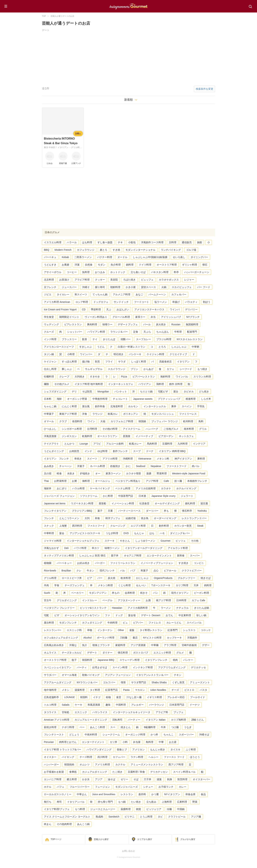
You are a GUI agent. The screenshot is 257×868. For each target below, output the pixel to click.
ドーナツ (195, 705)
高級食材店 (165, 362)
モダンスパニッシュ (163, 414)
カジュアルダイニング (95, 772)
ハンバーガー (51, 764)
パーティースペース (129, 511)
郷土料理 (72, 779)
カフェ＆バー (179, 294)
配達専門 (192, 332)
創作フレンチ (120, 451)
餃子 (74, 660)
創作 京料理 (176, 384)
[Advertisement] (128, 59)
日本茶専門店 (177, 705)
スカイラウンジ (117, 369)
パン (155, 593)
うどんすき (50, 265)
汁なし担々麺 (134, 697)
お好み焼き (83, 563)
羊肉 (46, 585)
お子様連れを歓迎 (54, 772)
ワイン (91, 421)
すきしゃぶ (85, 347)
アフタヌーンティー (129, 600)
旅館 (200, 242)
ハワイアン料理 (96, 332)
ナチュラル (182, 608)
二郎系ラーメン (83, 257)
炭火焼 (112, 578)
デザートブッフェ (128, 324)
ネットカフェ (186, 436)
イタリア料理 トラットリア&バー (63, 750)
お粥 (74, 481)
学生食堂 (49, 317)
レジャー (189, 280)
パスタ (203, 690)
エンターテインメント (159, 556)
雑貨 (138, 809)
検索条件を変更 (205, 89)
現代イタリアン (180, 593)
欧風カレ (113, 414)
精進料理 (191, 399)
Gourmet (165, 541)
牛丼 (163, 727)
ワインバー (86, 354)
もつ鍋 (122, 802)
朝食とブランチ (101, 645)
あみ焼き (49, 466)
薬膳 (149, 473)
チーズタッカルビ (72, 653)
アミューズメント (200, 682)
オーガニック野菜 (77, 399)
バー (100, 578)
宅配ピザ (163, 392)
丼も (166, 511)
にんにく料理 (69, 406)
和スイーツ (81, 294)
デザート (92, 653)
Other (121, 630)
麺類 (46, 384)
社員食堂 (144, 503)
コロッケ (206, 630)
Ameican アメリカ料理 (57, 720)
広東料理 (182, 802)
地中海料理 (50, 690)
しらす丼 (206, 399)
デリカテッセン (159, 772)
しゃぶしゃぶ (179, 347)
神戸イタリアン (183, 459)
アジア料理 (152, 481)
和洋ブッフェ (113, 518)
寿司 (59, 802)
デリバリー (191, 309)
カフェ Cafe (198, 600)
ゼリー (124, 779)
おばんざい (123, 309)
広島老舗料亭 (51, 697)
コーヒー (72, 272)
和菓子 (144, 571)
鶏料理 (160, 384)
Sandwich (114, 817)
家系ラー (140, 317)
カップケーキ (174, 638)
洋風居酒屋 (50, 436)
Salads (66, 705)
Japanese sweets (143, 399)
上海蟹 (63, 526)
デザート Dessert (151, 615)
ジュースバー (69, 287)
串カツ (95, 548)
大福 (103, 421)
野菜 (195, 802)
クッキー (100, 280)
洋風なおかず (51, 548)
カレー (183, 787)
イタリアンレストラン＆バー (152, 675)
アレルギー (137, 705)
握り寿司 (100, 287)
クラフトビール (177, 817)
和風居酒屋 (94, 705)
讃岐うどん (198, 720)
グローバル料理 (121, 317)
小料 (125, 742)
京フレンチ (50, 287)
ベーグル (107, 600)
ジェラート (187, 496)
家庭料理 (120, 645)
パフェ (61, 787)
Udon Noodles (158, 690)
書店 (135, 638)
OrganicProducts (163, 578)
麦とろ (104, 250)
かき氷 (86, 779)
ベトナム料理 (123, 488)
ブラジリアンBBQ (82, 511)
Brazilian (66, 571)
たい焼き (136, 802)
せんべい (141, 585)
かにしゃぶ (142, 578)
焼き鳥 (145, 518)
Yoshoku (202, 511)
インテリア (199, 444)
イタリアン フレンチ (56, 459)
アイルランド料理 (178, 548)
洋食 (85, 414)
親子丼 (115, 556)
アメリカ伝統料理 (146, 488)
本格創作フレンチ (197, 481)
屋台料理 (49, 623)
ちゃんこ (168, 735)
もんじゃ (139, 533)
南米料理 (189, 429)
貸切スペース (148, 287)
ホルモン (133, 406)
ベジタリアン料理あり (128, 481)
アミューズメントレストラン (147, 764)
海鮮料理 (165, 377)
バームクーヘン (157, 294)
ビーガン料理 (201, 593)
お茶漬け (64, 280)
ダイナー (107, 653)
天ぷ (109, 309)
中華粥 (195, 347)
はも (152, 533)
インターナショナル (155, 406)
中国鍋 (181, 809)
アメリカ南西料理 (138, 608)
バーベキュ (50, 257)
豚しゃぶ (67, 369)
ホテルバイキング (186, 488)
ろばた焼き (129, 280)
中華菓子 (49, 414)
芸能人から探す (101, 839)
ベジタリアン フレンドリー (59, 608)
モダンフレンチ (68, 623)
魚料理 (86, 272)
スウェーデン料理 (130, 660)
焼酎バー (126, 339)
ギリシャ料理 (190, 265)
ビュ (125, 623)
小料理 (71, 354)
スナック (49, 526)
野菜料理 (162, 473)
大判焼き (80, 377)
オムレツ (85, 764)
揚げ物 (86, 362)
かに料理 (108, 496)
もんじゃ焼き (158, 750)
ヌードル (122, 257)
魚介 (85, 645)
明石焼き (119, 354)
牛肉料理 (112, 623)
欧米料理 (126, 578)
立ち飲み (151, 802)
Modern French (63, 250)
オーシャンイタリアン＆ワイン (82, 615)
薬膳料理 (126, 809)
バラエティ (191, 302)
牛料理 (178, 332)
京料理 (173, 242)
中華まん (82, 794)
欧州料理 (188, 421)
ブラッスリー (69, 339)
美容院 (114, 280)
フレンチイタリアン (55, 511)
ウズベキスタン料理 (82, 503)
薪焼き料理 (50, 727)
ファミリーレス (188, 414)
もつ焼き (202, 369)
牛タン (90, 571)
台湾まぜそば (100, 667)
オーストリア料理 (167, 265)
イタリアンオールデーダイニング (144, 548)
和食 (97, 518)
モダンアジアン (98, 593)
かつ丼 (154, 735)
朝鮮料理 (115, 287)
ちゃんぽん (163, 332)
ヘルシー (153, 757)
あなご (139, 294)
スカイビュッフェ (182, 287)
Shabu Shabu (159, 682)
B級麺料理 (150, 727)
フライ (109, 362)
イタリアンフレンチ (156, 660)
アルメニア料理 (122, 294)
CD (84, 309)
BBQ (47, 250)
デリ (74, 392)
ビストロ (189, 690)
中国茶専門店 (126, 496)
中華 (161, 742)
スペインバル (194, 623)
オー (98, 473)
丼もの (116, 593)
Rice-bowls (50, 571)
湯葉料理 (80, 690)
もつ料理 (80, 809)
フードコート (142, 302)
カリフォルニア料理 (122, 421)
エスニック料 (74, 630)
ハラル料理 (78, 488)
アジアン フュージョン (118, 675)
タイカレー (63, 294)
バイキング (68, 757)
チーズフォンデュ (75, 585)
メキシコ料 (163, 459)
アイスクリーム (132, 429)
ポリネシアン (131, 414)
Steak (200, 526)
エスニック (81, 712)
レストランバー (53, 630)
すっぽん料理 (69, 362)
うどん (101, 347)
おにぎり (62, 488)
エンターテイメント (93, 742)
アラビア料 (162, 712)
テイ (95, 339)
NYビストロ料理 (152, 638)
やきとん (125, 541)
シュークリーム (111, 735)
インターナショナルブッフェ (83, 541)
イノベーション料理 (123, 503)
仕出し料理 (50, 369)
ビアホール (170, 571)
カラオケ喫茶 (133, 473)
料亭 (176, 272)
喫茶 (123, 682)
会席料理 (130, 593)
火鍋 (164, 287)
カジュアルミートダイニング (91, 720)
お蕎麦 (65, 265)
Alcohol (87, 638)
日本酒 (142, 496)
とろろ (162, 347)
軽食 (59, 473)
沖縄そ (86, 287)
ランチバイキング (171, 250)
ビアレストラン (73, 324)
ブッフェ (178, 712)
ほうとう (195, 757)
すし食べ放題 (105, 242)
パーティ (82, 667)
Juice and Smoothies (104, 794)
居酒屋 (127, 436)
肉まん (48, 824)
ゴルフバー (109, 682)
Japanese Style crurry (163, 496)
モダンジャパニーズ (127, 787)
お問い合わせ (128, 851)
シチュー (148, 787)
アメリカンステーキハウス (149, 309)
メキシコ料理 (105, 585)
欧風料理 (87, 436)
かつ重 (155, 794)
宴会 (62, 533)
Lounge (84, 444)
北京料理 (49, 280)
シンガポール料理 (72, 429)
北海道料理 (117, 406)
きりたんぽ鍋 (201, 608)
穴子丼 (148, 779)
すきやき (95, 377)
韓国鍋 (142, 421)
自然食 (89, 265)
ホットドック (118, 272)
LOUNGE (70, 697)
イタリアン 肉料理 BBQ (172, 451)
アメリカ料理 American (57, 302)
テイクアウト (51, 444)
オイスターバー (201, 779)
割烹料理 (182, 779)
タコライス (50, 712)
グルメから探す (188, 839)
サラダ (122, 362)
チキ (120, 242)
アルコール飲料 (115, 444)
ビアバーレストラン (144, 377)
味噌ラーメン (112, 548)
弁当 (153, 317)
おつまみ (100, 272)
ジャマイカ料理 (53, 541)
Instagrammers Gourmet (128, 6)
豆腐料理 (167, 444)
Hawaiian (117, 608)
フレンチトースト (54, 735)
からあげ (148, 369)
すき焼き (183, 563)
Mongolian (103, 392)
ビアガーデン (166, 436)
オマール (49, 421)
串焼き (78, 459)
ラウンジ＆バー (119, 332)
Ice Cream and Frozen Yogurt (60, 309)
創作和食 (100, 406)
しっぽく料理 (138, 362)
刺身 (170, 779)
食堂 (119, 697)
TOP (44, 16)
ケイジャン (50, 362)
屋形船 (102, 503)
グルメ (180, 653)
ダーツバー (152, 511)
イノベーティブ (144, 436)
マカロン (140, 690)
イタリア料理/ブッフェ (57, 809)
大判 (87, 518)
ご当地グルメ (171, 429)
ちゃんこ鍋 (50, 406)
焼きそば (206, 578)
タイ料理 (95, 690)
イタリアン (183, 362)
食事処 (73, 772)
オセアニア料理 (133, 556)
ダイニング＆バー (180, 533)
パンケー (188, 660)
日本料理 (181, 600)
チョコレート (120, 399)
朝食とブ (122, 750)
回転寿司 (117, 720)
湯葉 (159, 779)
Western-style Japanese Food (189, 473)
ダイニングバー (199, 257)
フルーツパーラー (80, 787)
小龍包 (132, 242)
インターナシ (105, 630)
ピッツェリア (154, 809)
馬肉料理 (152, 444)
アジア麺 (196, 817)
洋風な (73, 645)
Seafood (141, 466)
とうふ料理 (146, 817)
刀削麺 (124, 638)
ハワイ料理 (80, 548)
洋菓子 (81, 466)
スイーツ (92, 459)
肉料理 (208, 585)
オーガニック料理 (135, 735)
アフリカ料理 (110, 459)
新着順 (128, 100)
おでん (169, 615)
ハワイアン (145, 384)
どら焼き (204, 392)
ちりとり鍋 (146, 392)
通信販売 (187, 242)
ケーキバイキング (100, 488)
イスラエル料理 (53, 242)
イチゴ (97, 697)
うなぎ (188, 727)
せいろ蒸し (179, 257)
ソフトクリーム (89, 496)
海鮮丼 (48, 488)
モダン (102, 265)
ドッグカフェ (101, 302)
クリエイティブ (178, 354)
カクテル (120, 764)
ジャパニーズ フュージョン (59, 496)
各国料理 (77, 421)
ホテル (48, 787)
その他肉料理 (64, 824)
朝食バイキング (91, 675)
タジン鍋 (49, 354)
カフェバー (119, 757)
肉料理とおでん (68, 742)
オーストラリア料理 (55, 660)
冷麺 (169, 809)
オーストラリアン (107, 436)
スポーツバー (186, 735)
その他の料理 (110, 429)
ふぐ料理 (191, 750)
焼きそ (144, 593)
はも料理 (87, 242)
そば (136, 779)
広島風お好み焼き (54, 645)
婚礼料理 (190, 503)
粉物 (108, 697)
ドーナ (150, 451)
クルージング (118, 526)
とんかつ (69, 444)
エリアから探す (145, 839)
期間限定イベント (69, 317)
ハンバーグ (152, 429)
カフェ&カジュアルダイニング (61, 638)
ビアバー (138, 623)
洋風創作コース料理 (152, 242)
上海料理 (167, 802)
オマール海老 (69, 675)
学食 (57, 585)
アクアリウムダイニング (172, 667)
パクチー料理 (105, 257)
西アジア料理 (176, 764)
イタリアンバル (76, 802)
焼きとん (126, 727)
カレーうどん (174, 623)
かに (128, 466)
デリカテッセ (198, 667)
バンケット (121, 392)
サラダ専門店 (139, 682)
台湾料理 (92, 429)
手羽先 (201, 406)
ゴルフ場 (191, 250)
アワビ (97, 444)
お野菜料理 (60, 481)
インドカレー (90, 600)
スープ (137, 451)
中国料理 (121, 705)
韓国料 (84, 697)
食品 (203, 794)
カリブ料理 (182, 585)
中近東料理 (185, 615)
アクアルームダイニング (58, 682)
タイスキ (175, 750)
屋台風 (86, 406)
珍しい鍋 (201, 615)
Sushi (47, 593)
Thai (46, 481)
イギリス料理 (154, 697)
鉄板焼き (115, 466)
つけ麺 (175, 727)
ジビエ (48, 294)
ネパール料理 (97, 466)
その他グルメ (62, 384)
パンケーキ (135, 354)
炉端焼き (85, 473)
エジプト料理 (138, 526)
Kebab (65, 257)
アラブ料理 (170, 645)
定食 (136, 332)
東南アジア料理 (68, 414)
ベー (82, 727)
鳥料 (201, 421)
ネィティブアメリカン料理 (59, 556)
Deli (66, 548)
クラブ (63, 421)
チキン (178, 675)
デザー (206, 645)
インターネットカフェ (121, 384)
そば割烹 (87, 392)
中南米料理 (91, 735)
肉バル (196, 466)
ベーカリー (77, 593)
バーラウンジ (157, 705)
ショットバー (75, 332)
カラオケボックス (169, 280)
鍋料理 (130, 265)
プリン (134, 369)
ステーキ (110, 541)
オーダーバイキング (165, 518)
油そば (112, 779)
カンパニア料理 (53, 779)
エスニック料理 (162, 653)
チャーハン (65, 466)
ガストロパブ (141, 653)
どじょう (74, 735)
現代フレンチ (107, 571)
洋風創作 (192, 638)
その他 (195, 541)
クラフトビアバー (192, 571)
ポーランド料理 (106, 638)
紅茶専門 (173, 630)
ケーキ (79, 705)
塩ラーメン (161, 302)
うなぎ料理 (112, 533)
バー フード (204, 287)
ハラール (72, 242)
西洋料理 (77, 526)
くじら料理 (124, 585)
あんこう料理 (97, 727)
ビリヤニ (130, 817)
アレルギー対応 (176, 697)
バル (122, 571)
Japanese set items (55, 503)
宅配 (46, 615)
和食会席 (190, 794)
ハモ (162, 533)
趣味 (108, 705)
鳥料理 (150, 742)
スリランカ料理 (202, 377)
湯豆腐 (204, 503)
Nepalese (156, 466)
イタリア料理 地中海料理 (89, 384)
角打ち (48, 802)
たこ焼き (117, 772)
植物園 (48, 563)
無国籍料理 (192, 324)
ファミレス (155, 623)
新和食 (181, 556)
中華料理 (49, 533)
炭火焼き (161, 324)
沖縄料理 (128, 459)
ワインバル (182, 377)
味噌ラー (107, 324)
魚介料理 (116, 265)
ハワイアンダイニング (99, 750)
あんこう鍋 (83, 824)
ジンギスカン (69, 436)
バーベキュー (64, 563)
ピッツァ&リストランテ (93, 608)
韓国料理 (87, 660)
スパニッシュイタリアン (58, 667)
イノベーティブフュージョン (157, 563)
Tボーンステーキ (161, 585)
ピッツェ (181, 541)
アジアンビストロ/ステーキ (85, 533)
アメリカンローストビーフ (59, 347)
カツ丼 (114, 742)
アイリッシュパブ (171, 317)
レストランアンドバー (194, 518)
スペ (113, 727)
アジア (99, 779)
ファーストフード (177, 466)
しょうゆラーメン (145, 541)
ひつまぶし (50, 429)
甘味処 (65, 712)
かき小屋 (131, 287)
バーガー (100, 563)
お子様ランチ (166, 787)
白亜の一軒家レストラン (132, 347)
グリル (203, 429)
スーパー (195, 556)
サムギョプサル (94, 369)
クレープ (64, 377)
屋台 (176, 392)
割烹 (97, 362)
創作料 (142, 794)
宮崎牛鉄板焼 (189, 645)
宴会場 (132, 615)
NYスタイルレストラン (190, 339)
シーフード (186, 369)
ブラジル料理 (164, 339)
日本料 (48, 399)
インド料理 (50, 339)
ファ (107, 615)
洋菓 (77, 265)
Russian (176, 324)
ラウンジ (97, 414)
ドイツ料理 (145, 265)
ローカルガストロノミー (58, 794)
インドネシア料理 (143, 667)
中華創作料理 (100, 399)
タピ (160, 817)
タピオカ (189, 392)
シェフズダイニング (55, 392)
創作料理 (164, 526)
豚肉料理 (92, 324)
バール (147, 324)
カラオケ (166, 488)
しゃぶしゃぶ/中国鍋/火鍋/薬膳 (150, 257)
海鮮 (59, 399)
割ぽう (207, 302)
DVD (126, 533)
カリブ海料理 (178, 720)
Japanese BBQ (106, 660)
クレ (79, 571)
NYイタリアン (172, 794)
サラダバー (50, 675)
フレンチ (49, 518)
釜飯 (132, 630)
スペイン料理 (120, 667)
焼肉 (175, 660)
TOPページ (56, 839)
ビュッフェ (147, 280)
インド (88, 451)
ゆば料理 (102, 451)
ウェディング (51, 324)
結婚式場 (131, 518)
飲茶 (85, 339)
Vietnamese (145, 459)
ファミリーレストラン (123, 563)
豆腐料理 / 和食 (136, 772)
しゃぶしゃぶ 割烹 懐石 (92, 556)
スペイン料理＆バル (184, 772)
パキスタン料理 (160, 272)
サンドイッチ (121, 302)
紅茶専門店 (112, 690)
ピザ (57, 615)
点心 (156, 571)
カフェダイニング (92, 623)
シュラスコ (189, 630)
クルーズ (49, 332)
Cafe (166, 481)
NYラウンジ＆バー (87, 682)
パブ (133, 571)
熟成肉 (99, 817)
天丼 (196, 585)
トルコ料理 (50, 705)
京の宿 (48, 473)
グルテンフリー (187, 578)
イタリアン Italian (156, 720)
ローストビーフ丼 (72, 578)
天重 (110, 511)
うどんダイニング (54, 451)
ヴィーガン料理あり (96, 317)
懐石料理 (123, 653)
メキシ (65, 690)
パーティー (134, 720)
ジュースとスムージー (103, 809)
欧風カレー (135, 444)
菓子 (100, 511)
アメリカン (138, 750)
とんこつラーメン (69, 518)
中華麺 (155, 645)
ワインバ (175, 309)
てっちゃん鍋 (100, 294)
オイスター (50, 757)
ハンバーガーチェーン (197, 272)
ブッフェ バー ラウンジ (165, 421)
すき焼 (116, 250)
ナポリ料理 (68, 727)
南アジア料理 (163, 600)
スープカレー (143, 339)
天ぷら (147, 332)
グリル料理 (50, 578)
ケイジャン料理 (155, 354)
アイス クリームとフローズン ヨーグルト (67, 817)
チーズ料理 (86, 757)
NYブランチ (193, 317)
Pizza (124, 377)
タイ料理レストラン (151, 630)
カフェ (170, 369)
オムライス (50, 653)
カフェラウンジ (86, 250)
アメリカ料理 (102, 764)
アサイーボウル (53, 272)
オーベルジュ (103, 481)
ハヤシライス (100, 712)
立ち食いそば (138, 272)
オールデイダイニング (167, 503)
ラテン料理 (137, 757)
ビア (90, 578)
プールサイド (198, 697)
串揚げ (176, 302)
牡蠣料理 (49, 377)
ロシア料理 (82, 302)
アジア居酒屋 (138, 645)
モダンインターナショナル (140, 250)
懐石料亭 (187, 511)
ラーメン (166, 608)
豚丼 (174, 406)
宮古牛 (48, 600)
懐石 (205, 265)
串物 (90, 630)
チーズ (175, 690)
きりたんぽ (109, 339)
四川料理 (102, 757)
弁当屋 (137, 742)
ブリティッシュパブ (169, 399)
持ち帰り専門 (105, 802)
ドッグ (119, 615)
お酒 (148, 600)
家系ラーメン (113, 473)
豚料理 (201, 459)
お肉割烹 (74, 451)
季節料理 (96, 309)
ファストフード (96, 526)
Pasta (126, 690)
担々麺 (178, 481)
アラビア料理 (82, 280)
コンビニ (199, 563)
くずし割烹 (178, 682)
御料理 (86, 481)
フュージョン (102, 787)
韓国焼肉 (69, 764)
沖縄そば (204, 735)
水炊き (71, 473)
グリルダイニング (67, 600)
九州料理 (183, 444)
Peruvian (49, 742)
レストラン (127, 794)
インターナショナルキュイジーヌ (132, 712)
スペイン (187, 406)
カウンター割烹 (183, 526)
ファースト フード (174, 757)
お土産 (173, 742)
